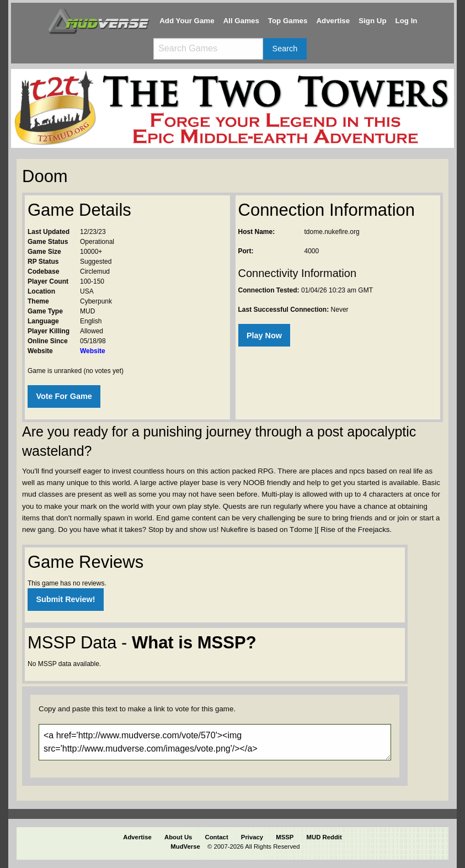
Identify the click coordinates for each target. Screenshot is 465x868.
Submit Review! (65, 599)
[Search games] (208, 49)
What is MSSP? (194, 643)
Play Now (264, 336)
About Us (178, 837)
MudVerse (185, 846)
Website (93, 351)
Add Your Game (187, 21)
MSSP (285, 837)
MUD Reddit (324, 837)
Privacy (252, 837)
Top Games (288, 21)
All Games (241, 21)
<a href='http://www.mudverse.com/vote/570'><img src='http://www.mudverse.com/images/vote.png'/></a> (215, 742)
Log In (407, 21)
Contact (217, 837)
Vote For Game (64, 396)
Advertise (333, 21)
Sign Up (372, 21)
